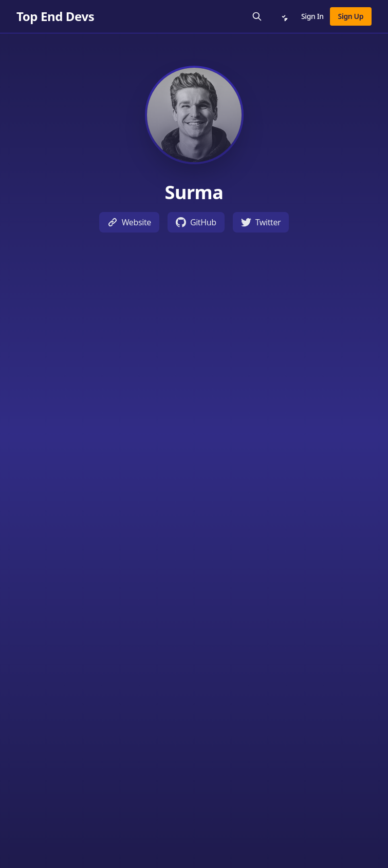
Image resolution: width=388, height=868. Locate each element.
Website (129, 222)
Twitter (261, 222)
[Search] (257, 16)
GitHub (196, 222)
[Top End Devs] (55, 16)
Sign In (312, 16)
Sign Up (351, 16)
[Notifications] (284, 16)
